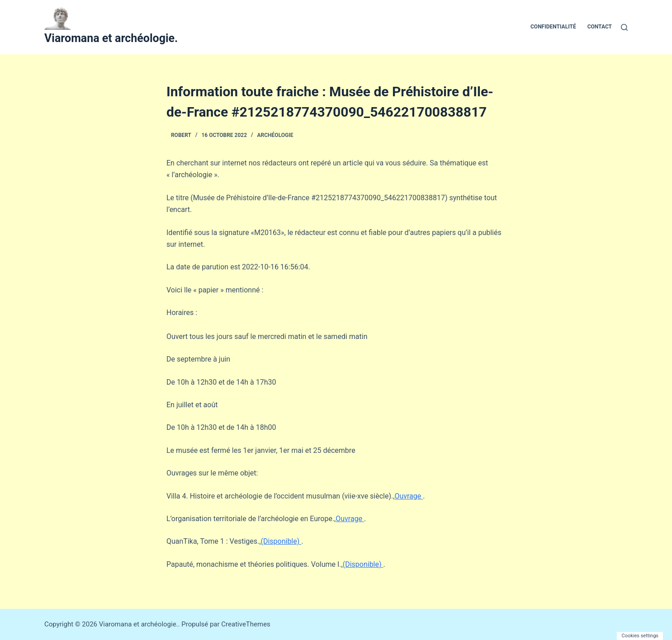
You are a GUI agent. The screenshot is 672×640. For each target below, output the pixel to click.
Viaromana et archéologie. (111, 38)
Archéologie (275, 135)
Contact (600, 27)
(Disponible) (281, 541)
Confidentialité (553, 27)
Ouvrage (409, 496)
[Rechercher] (624, 27)
